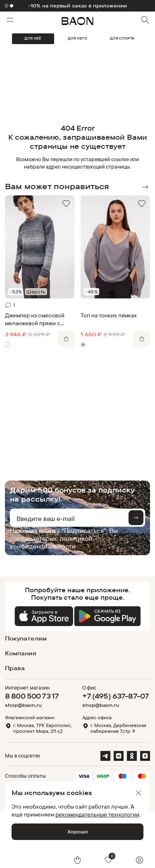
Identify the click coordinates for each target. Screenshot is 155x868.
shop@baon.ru (23, 705)
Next (145, 187)
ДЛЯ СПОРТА (122, 38)
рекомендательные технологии (97, 814)
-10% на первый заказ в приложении (78, 6)
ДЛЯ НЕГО (77, 38)
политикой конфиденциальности (51, 542)
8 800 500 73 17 (32, 696)
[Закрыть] (138, 793)
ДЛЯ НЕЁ (33, 38)
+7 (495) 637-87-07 (116, 696)
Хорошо (78, 832)
